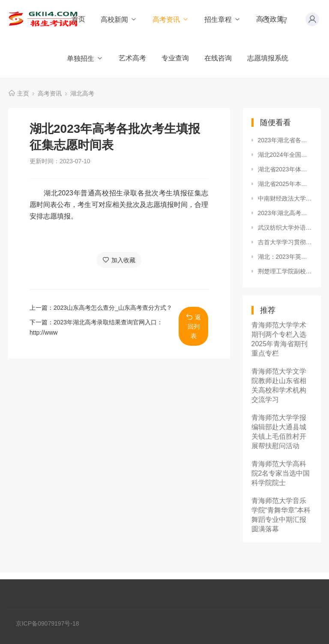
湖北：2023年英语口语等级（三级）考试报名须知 (285, 257)
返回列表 (193, 326)
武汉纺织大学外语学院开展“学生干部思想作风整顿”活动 (285, 228)
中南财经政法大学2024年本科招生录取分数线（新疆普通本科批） (285, 198)
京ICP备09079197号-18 (48, 623)
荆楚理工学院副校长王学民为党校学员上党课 (285, 271)
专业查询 (175, 58)
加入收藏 (119, 260)
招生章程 (223, 19)
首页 (78, 19)
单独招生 (85, 58)
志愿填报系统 (268, 58)
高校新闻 (119, 19)
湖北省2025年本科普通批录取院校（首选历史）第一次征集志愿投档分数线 (285, 184)
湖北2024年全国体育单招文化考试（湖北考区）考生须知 (285, 155)
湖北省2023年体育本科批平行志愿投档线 (285, 169)
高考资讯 (171, 19)
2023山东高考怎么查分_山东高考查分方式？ (113, 308)
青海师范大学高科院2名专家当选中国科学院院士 (281, 473)
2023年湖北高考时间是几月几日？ (285, 213)
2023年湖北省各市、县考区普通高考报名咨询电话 (285, 140)
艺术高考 (132, 58)
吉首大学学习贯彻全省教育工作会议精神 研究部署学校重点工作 (285, 242)
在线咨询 (218, 58)
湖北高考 (82, 93)
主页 (23, 93)
